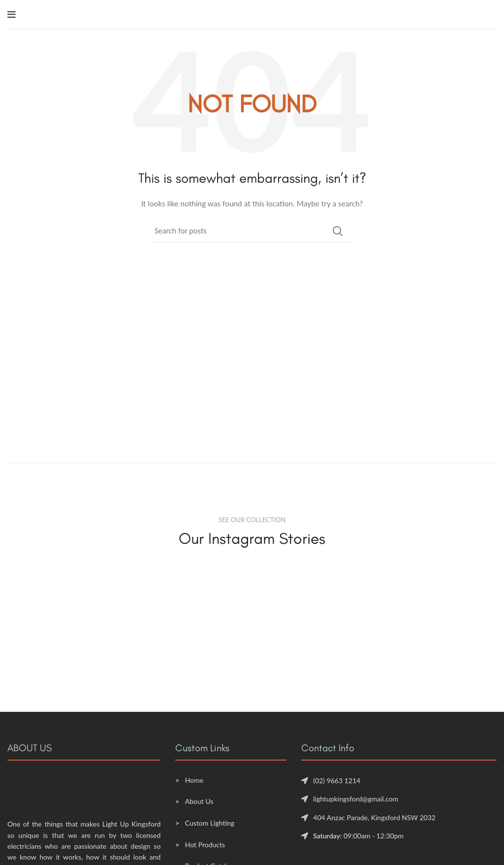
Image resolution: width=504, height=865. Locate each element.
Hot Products (205, 845)
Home (194, 780)
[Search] (252, 231)
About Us (199, 801)
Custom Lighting (210, 823)
